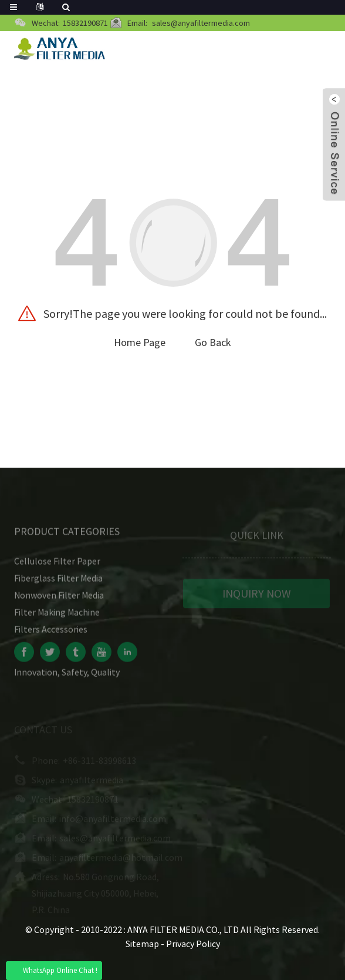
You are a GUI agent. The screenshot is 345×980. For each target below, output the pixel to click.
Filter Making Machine (57, 616)
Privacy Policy (193, 944)
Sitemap (142, 944)
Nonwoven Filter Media (59, 599)
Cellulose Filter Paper (57, 565)
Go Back (213, 342)
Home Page (140, 342)
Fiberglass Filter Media (58, 582)
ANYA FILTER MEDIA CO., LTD (184, 929)
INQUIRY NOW (257, 597)
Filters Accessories (51, 633)
